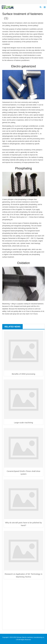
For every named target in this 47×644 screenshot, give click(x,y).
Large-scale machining (23, 423)
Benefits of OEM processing (24, 374)
